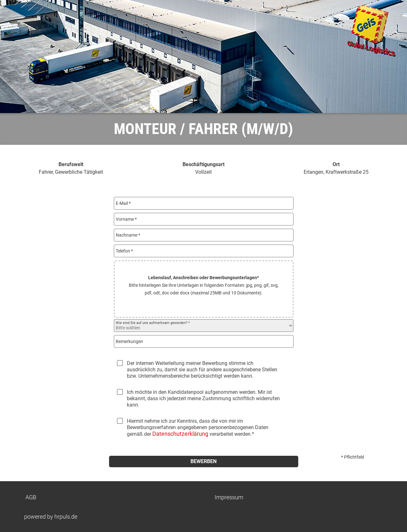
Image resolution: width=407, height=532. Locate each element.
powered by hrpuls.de (51, 517)
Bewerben (203, 461)
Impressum (229, 497)
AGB (31, 497)
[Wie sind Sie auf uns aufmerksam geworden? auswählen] (204, 326)
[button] (204, 289)
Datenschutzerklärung (180, 434)
